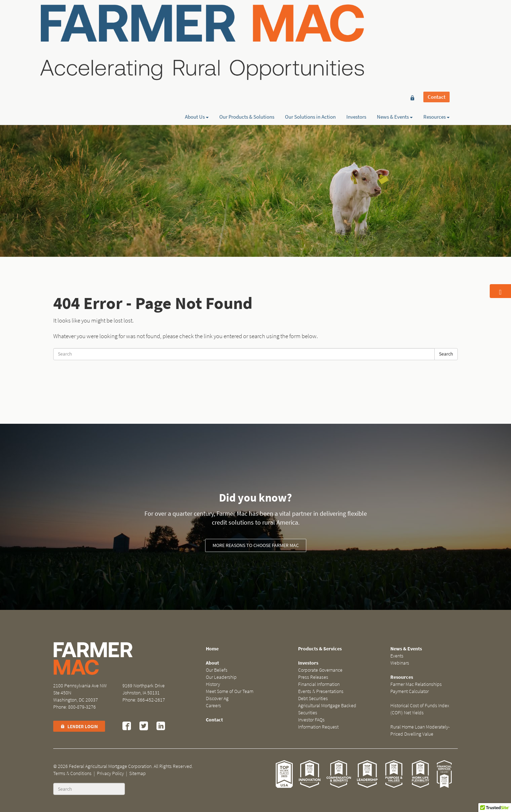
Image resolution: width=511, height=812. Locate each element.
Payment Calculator (410, 691)
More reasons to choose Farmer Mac (256, 545)
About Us (197, 31)
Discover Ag (217, 699)
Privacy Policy (110, 773)
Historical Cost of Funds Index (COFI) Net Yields (420, 709)
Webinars (400, 663)
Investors (356, 31)
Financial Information (319, 684)
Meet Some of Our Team (230, 691)
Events (397, 656)
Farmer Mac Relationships (416, 684)
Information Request (318, 727)
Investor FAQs (311, 720)
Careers (213, 706)
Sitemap (138, 773)
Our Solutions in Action (310, 31)
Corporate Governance (320, 670)
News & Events (395, 31)
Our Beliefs (217, 670)
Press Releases (313, 677)
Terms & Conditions (72, 773)
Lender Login (79, 727)
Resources (436, 31)
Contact (436, 18)
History (213, 684)
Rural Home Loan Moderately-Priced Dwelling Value (420, 730)
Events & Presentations (321, 691)
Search (446, 354)
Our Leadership (221, 677)
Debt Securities (313, 699)
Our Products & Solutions (247, 31)
